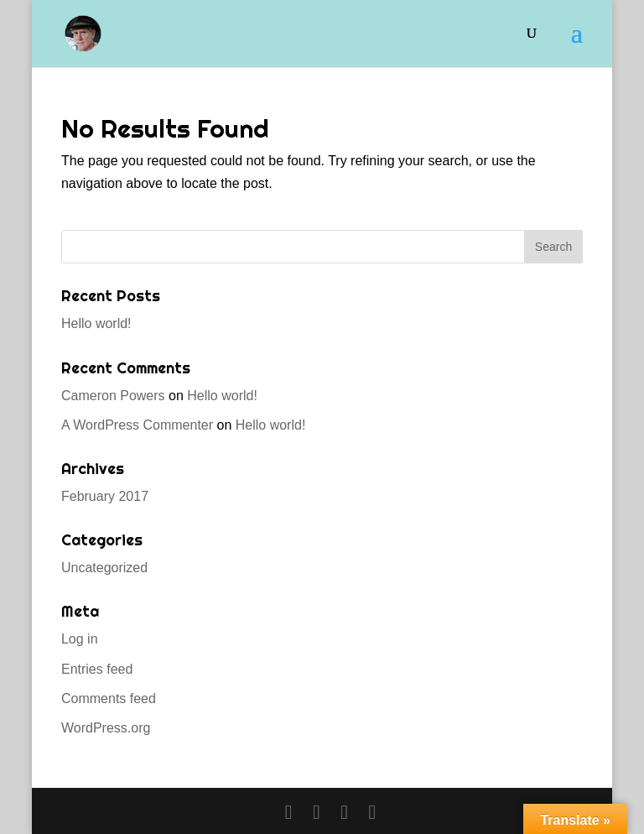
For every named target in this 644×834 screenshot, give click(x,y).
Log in (80, 639)
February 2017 (105, 496)
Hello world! (96, 323)
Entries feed (97, 669)
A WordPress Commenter (137, 425)
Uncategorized (104, 568)
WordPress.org (106, 728)
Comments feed (109, 698)
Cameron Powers (113, 396)
